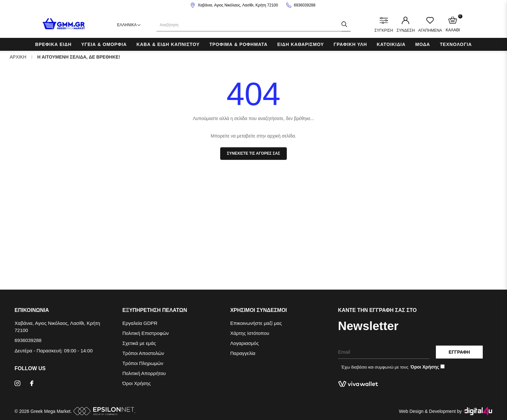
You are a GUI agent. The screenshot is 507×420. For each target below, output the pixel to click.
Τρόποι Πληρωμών (143, 363)
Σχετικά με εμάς (139, 343)
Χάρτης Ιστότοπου (250, 333)
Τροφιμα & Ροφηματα (238, 44)
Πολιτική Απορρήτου (144, 373)
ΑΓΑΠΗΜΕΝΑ (430, 25)
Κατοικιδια (391, 44)
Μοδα (423, 44)
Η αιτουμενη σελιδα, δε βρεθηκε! (79, 57)
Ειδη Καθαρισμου (300, 44)
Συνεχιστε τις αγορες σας (254, 153)
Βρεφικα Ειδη (53, 44)
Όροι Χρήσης (136, 383)
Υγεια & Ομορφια (104, 44)
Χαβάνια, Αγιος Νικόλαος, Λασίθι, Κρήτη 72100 (238, 5)
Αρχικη (18, 57)
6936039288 (305, 5)
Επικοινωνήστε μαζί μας (256, 323)
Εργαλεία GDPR (140, 323)
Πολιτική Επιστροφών (146, 333)
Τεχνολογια (456, 44)
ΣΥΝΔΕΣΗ (405, 25)
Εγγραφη (459, 352)
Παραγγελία (243, 353)
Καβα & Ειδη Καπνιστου (168, 44)
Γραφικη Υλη (350, 44)
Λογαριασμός (245, 343)
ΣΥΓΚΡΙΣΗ (384, 25)
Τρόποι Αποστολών (143, 353)
